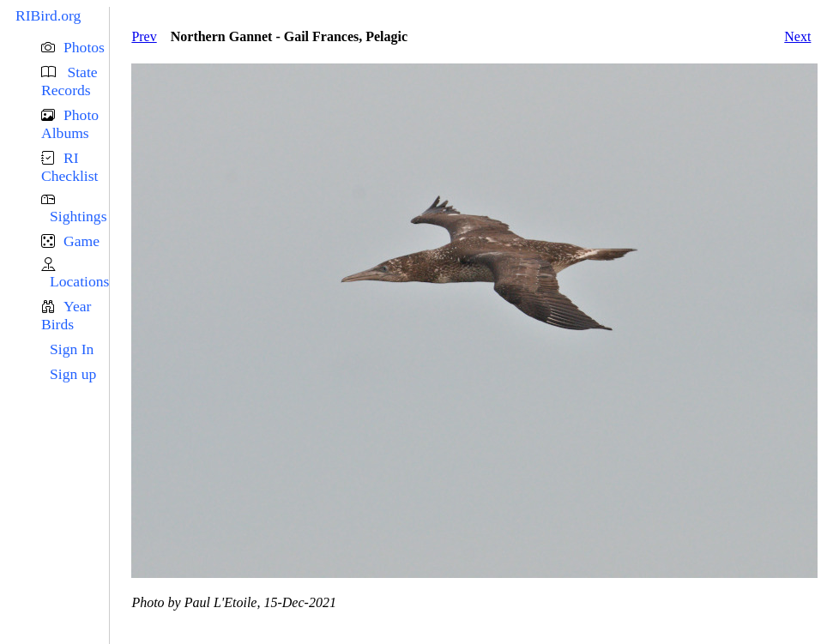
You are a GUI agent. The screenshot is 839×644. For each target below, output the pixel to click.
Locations (79, 281)
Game (81, 241)
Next (797, 36)
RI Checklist (69, 167)
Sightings (78, 216)
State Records (69, 81)
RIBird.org (48, 15)
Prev (144, 36)
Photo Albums (70, 124)
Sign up (73, 374)
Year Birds (66, 315)
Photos (84, 47)
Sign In (72, 349)
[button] (75, 48)
